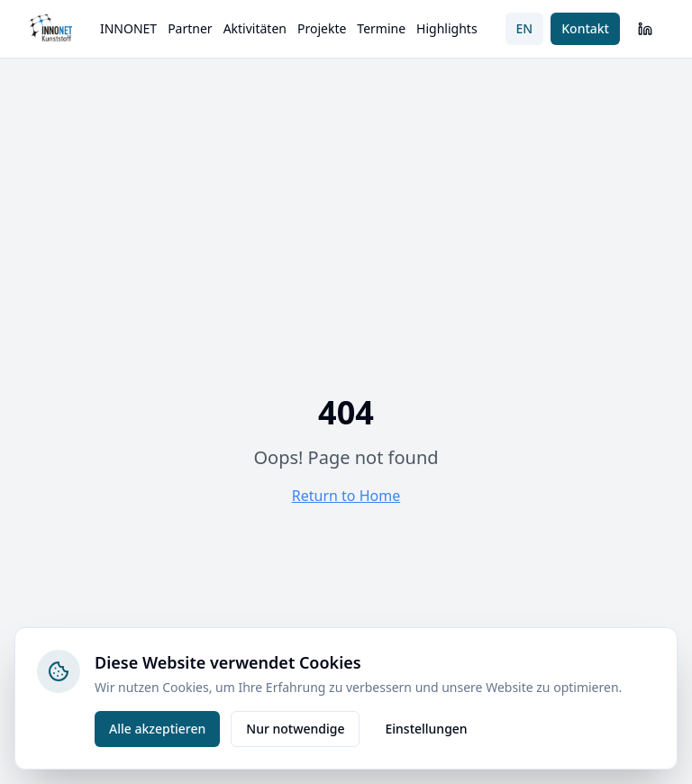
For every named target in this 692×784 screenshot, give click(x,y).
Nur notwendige (295, 729)
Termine (381, 28)
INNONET (128, 28)
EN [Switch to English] (525, 28)
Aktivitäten (255, 28)
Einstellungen (426, 729)
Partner (190, 28)
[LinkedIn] (645, 29)
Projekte (322, 28)
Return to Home (346, 496)
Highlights (447, 28)
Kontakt (585, 28)
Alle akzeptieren (157, 729)
